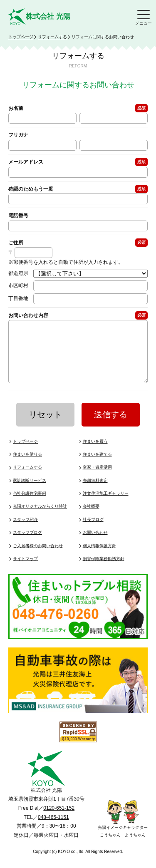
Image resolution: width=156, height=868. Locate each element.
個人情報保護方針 (99, 558)
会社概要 (91, 519)
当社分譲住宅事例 (30, 506)
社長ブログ (93, 532)
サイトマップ (25, 571)
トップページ (21, 37)
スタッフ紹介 (25, 532)
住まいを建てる (97, 467)
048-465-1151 (53, 830)
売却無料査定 (95, 493)
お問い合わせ (95, 545)
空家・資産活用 (97, 480)
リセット (45, 427)
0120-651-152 (59, 821)
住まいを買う (95, 454)
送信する (111, 427)
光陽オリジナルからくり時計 (40, 519)
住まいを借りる (27, 467)
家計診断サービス (30, 493)
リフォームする (52, 37)
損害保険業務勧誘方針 (104, 571)
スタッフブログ (27, 545)
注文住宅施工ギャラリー (106, 506)
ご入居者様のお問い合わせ (38, 558)
